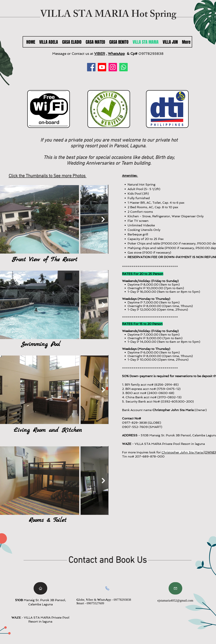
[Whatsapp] (123, 67)
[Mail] (175, 588)
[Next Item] (103, 219)
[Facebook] (91, 67)
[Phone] (107, 588)
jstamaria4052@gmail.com (176, 601)
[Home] (40, 588)
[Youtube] (102, 67)
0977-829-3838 (134, 423)
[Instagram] (113, 67)
